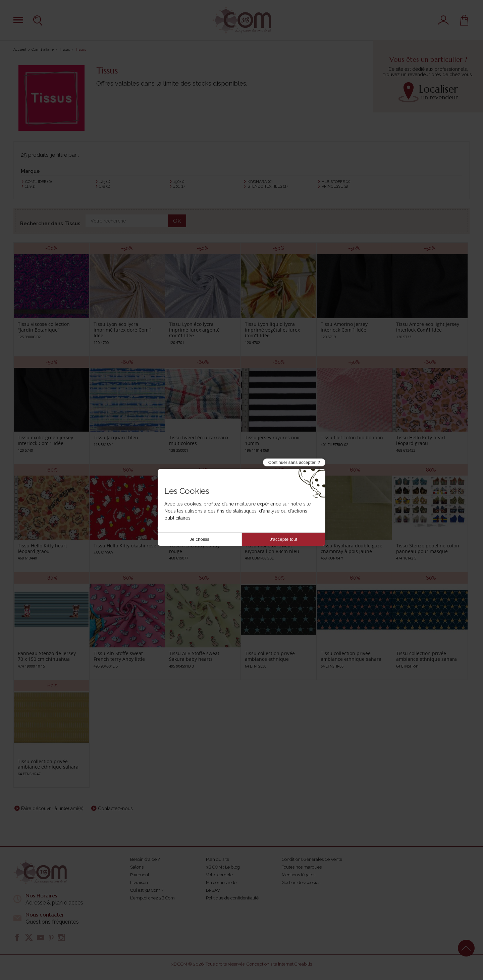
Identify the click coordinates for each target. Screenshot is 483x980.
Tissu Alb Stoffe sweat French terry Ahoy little (119, 656)
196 (179, 182)
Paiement (140, 875)
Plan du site (218, 859)
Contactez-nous (115, 808)
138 (105, 186)
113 (30, 186)
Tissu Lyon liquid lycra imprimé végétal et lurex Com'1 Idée (272, 330)
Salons (137, 867)
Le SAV (213, 890)
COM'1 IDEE (38, 182)
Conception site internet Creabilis (279, 964)
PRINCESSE (335, 186)
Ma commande (221, 883)
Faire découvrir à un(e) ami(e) (52, 808)
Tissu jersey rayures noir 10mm (273, 440)
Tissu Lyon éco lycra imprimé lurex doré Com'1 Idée (123, 330)
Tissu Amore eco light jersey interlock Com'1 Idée (428, 327)
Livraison (139, 883)
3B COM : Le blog (223, 867)
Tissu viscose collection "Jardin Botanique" (44, 327)
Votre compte (219, 875)
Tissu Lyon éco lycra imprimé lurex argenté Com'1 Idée (194, 330)
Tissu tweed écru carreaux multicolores (199, 440)
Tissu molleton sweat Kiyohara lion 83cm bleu (272, 548)
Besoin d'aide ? (145, 859)
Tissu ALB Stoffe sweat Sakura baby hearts (194, 656)
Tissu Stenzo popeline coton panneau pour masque (428, 548)
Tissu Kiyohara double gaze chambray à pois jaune (352, 548)
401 (179, 186)
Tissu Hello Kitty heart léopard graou (421, 440)
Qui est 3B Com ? (147, 890)
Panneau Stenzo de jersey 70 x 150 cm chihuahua (47, 656)
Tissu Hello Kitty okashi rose (125, 546)
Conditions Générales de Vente (312, 859)
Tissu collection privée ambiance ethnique (270, 656)
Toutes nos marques (302, 867)
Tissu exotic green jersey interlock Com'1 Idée (45, 440)
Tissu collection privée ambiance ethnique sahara (351, 656)
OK (177, 221)
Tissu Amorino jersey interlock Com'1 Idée (344, 327)
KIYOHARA (260, 182)
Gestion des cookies (301, 883)
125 (105, 182)
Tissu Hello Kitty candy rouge (194, 548)
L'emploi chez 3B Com (152, 898)
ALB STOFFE (336, 182)
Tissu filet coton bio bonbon (352, 437)
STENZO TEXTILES (267, 186)
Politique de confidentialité (232, 898)
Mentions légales (299, 875)
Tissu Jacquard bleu (116, 437)
